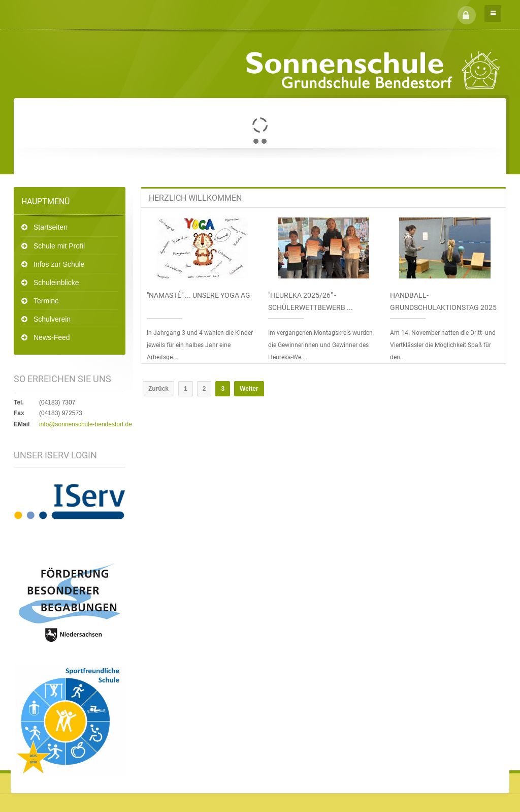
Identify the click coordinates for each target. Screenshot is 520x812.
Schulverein (52, 319)
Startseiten (51, 227)
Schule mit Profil (59, 246)
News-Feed (52, 337)
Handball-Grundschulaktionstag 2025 (443, 301)
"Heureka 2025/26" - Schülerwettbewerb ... (311, 301)
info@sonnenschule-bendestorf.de (86, 424)
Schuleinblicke (56, 283)
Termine (46, 301)
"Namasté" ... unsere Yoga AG (199, 295)
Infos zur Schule (59, 264)
